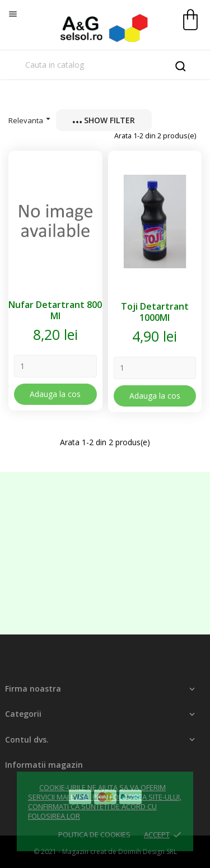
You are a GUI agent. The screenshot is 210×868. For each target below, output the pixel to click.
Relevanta (31, 120)
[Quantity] (55, 366)
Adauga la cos (55, 394)
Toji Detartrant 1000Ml (155, 312)
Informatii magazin (44, 765)
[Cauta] (105, 65)
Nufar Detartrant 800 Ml (55, 310)
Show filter (104, 120)
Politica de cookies (94, 834)
